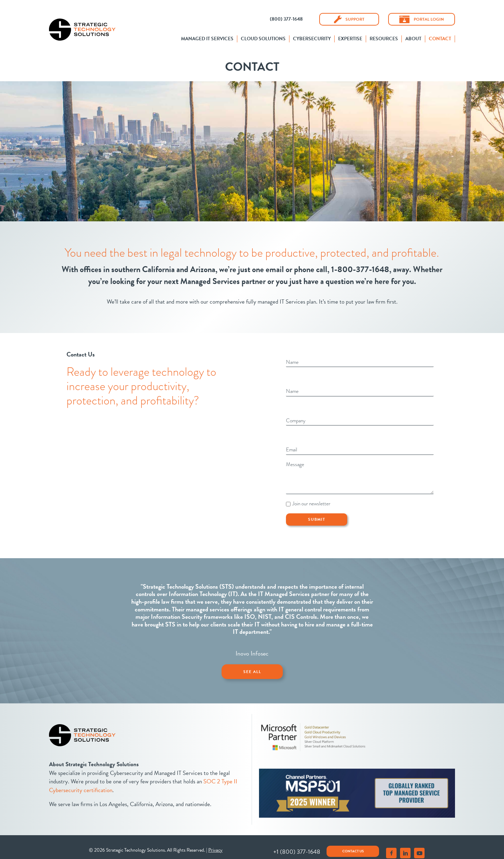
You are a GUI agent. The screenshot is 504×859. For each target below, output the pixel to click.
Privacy (215, 842)
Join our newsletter (311, 497)
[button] (286, 19)
